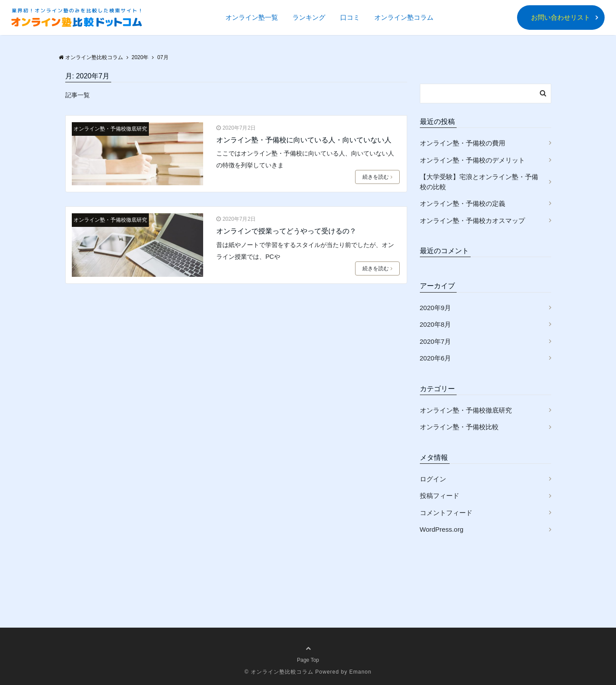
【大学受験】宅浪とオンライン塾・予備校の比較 (479, 182)
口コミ (350, 18)
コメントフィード (446, 513)
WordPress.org (442, 529)
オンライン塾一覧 (252, 18)
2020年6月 (436, 358)
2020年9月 (436, 308)
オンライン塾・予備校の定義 (463, 203)
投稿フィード (440, 496)
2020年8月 (436, 324)
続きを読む (377, 177)
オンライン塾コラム (404, 18)
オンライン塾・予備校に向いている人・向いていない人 (304, 140)
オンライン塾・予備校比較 (459, 427)
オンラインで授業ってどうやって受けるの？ (286, 231)
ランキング (309, 18)
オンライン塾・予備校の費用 (463, 143)
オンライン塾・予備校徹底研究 (110, 129)
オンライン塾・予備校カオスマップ (472, 221)
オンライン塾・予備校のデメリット (472, 160)
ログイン (433, 479)
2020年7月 (436, 341)
